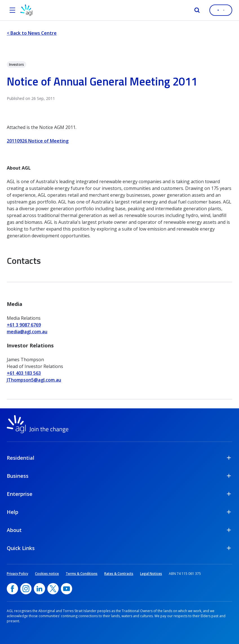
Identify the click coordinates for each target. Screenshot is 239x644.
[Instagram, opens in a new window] (26, 589)
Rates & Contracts (119, 574)
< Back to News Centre (32, 33)
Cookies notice (47, 574)
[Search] (197, 10)
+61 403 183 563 (24, 373)
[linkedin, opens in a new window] (39, 589)
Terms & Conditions (82, 574)
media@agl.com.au (27, 332)
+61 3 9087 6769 (24, 325)
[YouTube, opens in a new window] (67, 589)
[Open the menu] (12, 10)
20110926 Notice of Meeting (38, 141)
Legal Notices (151, 574)
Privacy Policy (17, 574)
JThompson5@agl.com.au (34, 380)
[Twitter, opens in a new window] (53, 589)
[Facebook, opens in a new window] (12, 589)
